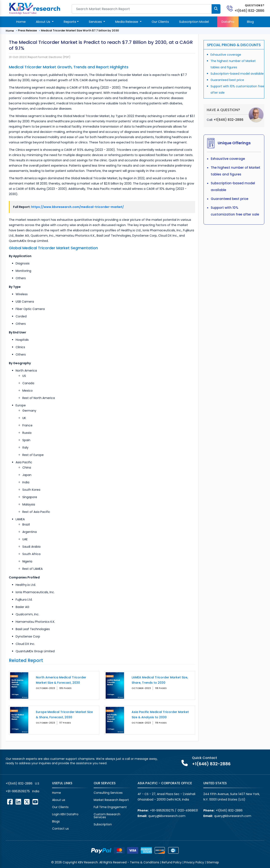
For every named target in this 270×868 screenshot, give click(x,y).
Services (96, 22)
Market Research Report (111, 800)
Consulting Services (108, 793)
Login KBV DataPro (65, 814)
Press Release (27, 30)
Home (21, 22)
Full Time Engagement (110, 807)
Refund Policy (172, 862)
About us (59, 800)
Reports (70, 22)
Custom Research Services (107, 816)
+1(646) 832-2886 (249, 11)
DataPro (228, 22)
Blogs (56, 821)
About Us (43, 22)
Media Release (127, 22)
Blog (250, 22)
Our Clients (160, 22)
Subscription (103, 824)
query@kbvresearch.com (167, 816)
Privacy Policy (194, 862)
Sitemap (213, 862)
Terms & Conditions (145, 862)
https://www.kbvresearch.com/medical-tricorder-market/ (78, 207)
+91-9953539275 (18, 791)
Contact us (60, 829)
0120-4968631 (188, 810)
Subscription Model (194, 22)
